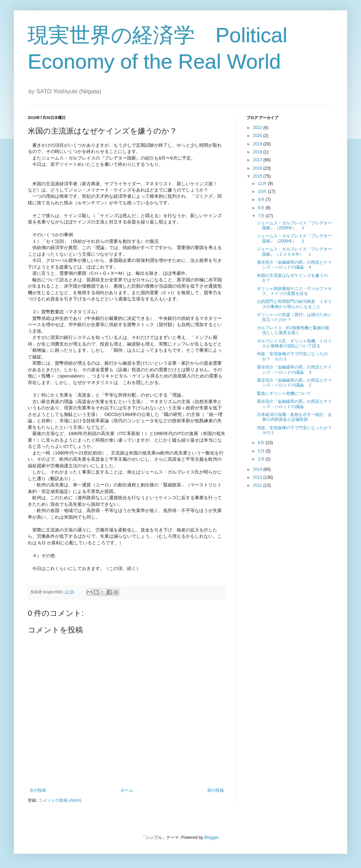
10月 (263, 192)
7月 (262, 216)
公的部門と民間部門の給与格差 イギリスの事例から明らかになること (294, 304)
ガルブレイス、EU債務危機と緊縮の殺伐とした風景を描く (293, 330)
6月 (262, 443)
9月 (262, 199)
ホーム (127, 790)
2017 (258, 160)
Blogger (212, 837)
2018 (258, 152)
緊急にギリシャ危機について (284, 393)
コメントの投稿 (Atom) (60, 800)
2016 (258, 168)
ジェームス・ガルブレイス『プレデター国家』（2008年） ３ (294, 225)
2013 (258, 477)
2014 (258, 469)
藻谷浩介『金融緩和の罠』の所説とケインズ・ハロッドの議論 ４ (294, 265)
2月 (262, 459)
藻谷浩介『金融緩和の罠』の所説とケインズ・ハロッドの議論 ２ (294, 383)
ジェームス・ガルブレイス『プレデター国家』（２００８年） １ (294, 252)
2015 (258, 176)
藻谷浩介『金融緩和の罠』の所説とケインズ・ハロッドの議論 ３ (294, 369)
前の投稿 (216, 790)
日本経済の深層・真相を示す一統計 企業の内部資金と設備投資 (294, 417)
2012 (258, 485)
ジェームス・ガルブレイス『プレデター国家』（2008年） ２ (294, 238)
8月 (262, 208)
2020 (258, 136)
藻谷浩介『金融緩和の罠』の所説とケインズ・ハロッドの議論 (294, 404)
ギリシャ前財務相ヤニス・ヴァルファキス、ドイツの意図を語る (294, 291)
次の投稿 (38, 790)
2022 (258, 128)
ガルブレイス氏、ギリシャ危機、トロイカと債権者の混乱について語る (294, 343)
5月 (262, 451)
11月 (263, 184)
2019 (258, 144)
